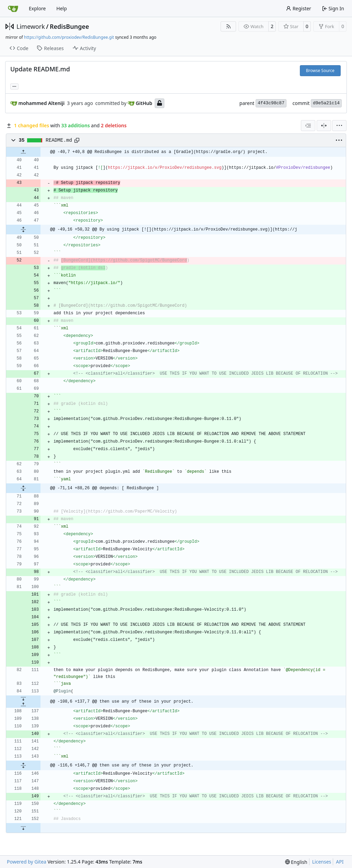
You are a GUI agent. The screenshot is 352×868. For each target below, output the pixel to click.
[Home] (13, 9)
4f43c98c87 (271, 103)
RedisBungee (69, 26)
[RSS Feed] (228, 26)
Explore (37, 8)
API (340, 862)
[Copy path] (77, 140)
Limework (31, 26)
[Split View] (324, 126)
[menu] (339, 126)
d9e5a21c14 (326, 103)
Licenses (322, 862)
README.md (59, 140)
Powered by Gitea (27, 862)
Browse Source (320, 71)
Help (62, 8)
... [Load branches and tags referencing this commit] (14, 86)
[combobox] (308, 126)
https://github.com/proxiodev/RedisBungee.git (69, 37)
